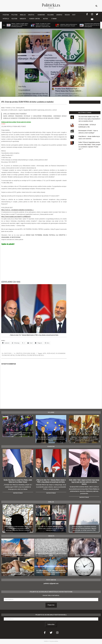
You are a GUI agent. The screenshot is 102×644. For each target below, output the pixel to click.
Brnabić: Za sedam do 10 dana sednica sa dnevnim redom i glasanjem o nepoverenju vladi (43, 25)
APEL (45, 353)
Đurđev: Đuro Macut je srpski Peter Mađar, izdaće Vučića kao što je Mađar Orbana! (18, 481)
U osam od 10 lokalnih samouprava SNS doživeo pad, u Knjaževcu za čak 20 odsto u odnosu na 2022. (51, 528)
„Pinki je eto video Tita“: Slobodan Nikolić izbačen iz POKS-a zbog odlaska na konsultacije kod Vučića (34, 335)
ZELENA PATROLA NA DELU (35, 355)
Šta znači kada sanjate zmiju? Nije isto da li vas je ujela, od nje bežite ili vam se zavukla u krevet (89, 119)
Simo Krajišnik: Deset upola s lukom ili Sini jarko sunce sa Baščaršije (18, 434)
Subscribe (51, 624)
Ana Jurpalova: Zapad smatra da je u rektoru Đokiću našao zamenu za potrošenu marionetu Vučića (51, 439)
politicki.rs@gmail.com (51, 583)
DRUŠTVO (19, 353)
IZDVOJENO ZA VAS (29, 353)
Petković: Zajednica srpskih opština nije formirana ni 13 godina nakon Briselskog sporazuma (20, 25)
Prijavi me (51, 605)
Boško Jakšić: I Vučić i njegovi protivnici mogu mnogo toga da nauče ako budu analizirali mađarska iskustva (84, 482)
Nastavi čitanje (18, 493)
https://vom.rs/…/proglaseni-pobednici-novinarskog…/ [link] (18, 210)
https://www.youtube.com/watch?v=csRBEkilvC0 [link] (16, 217)
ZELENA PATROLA (21, 355)
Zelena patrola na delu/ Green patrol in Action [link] (16, 122)
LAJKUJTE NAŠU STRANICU (85, 102)
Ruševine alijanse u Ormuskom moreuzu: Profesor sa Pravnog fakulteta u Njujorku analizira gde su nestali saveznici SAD (84, 528)
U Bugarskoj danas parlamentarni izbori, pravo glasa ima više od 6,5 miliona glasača (92, 25)
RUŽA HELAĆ (51, 353)
